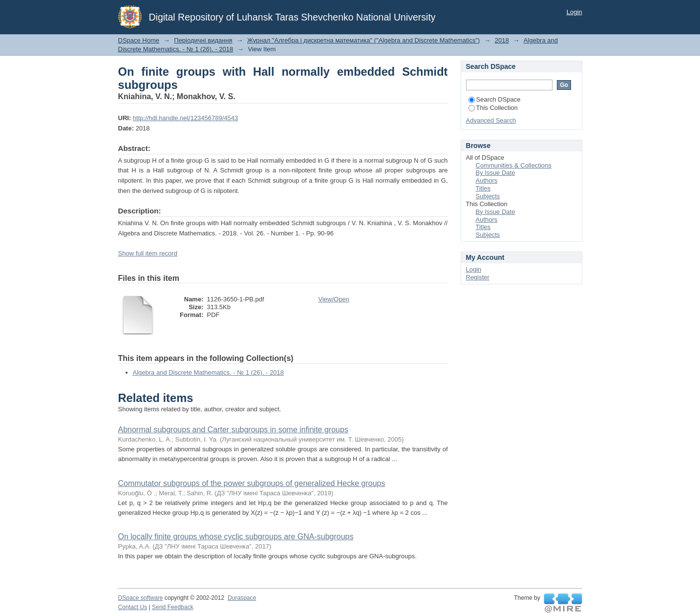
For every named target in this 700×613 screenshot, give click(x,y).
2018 (502, 40)
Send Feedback (173, 607)
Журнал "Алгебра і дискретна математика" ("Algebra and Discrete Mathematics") (364, 40)
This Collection (493, 108)
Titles (483, 188)
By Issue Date (496, 173)
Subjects (488, 196)
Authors (487, 180)
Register (478, 277)
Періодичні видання (203, 40)
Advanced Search (491, 120)
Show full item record (148, 253)
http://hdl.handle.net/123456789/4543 (185, 118)
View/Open (334, 299)
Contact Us (133, 607)
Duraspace (242, 598)
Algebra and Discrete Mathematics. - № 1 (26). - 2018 (208, 372)
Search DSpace (495, 99)
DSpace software (141, 598)
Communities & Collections (514, 165)
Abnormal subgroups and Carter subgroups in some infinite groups (233, 430)
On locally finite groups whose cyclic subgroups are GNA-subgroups (236, 537)
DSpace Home (139, 40)
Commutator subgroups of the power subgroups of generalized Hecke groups (252, 483)
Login (574, 12)
